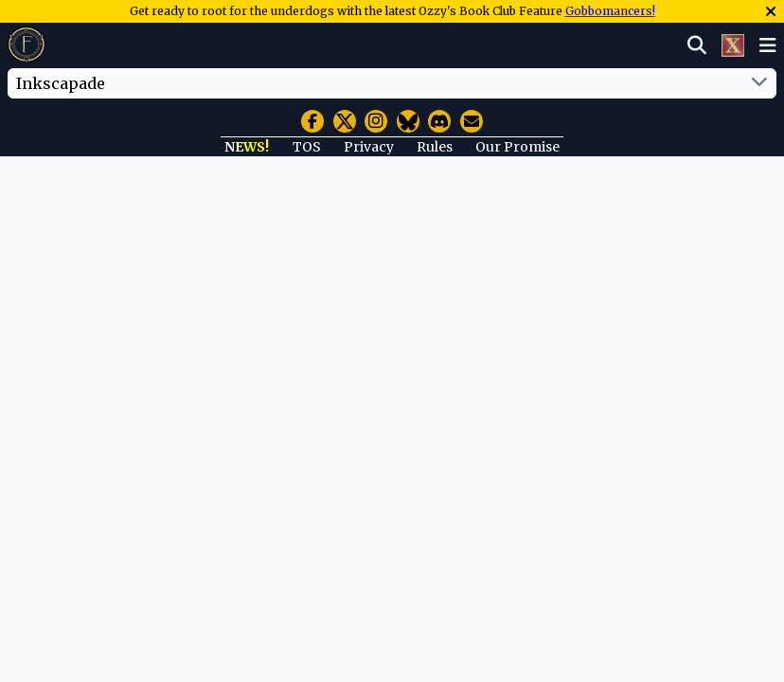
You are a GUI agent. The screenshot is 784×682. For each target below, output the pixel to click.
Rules (435, 147)
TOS (307, 147)
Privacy (369, 147)
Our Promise (517, 147)
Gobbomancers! (610, 11)
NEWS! (247, 147)
